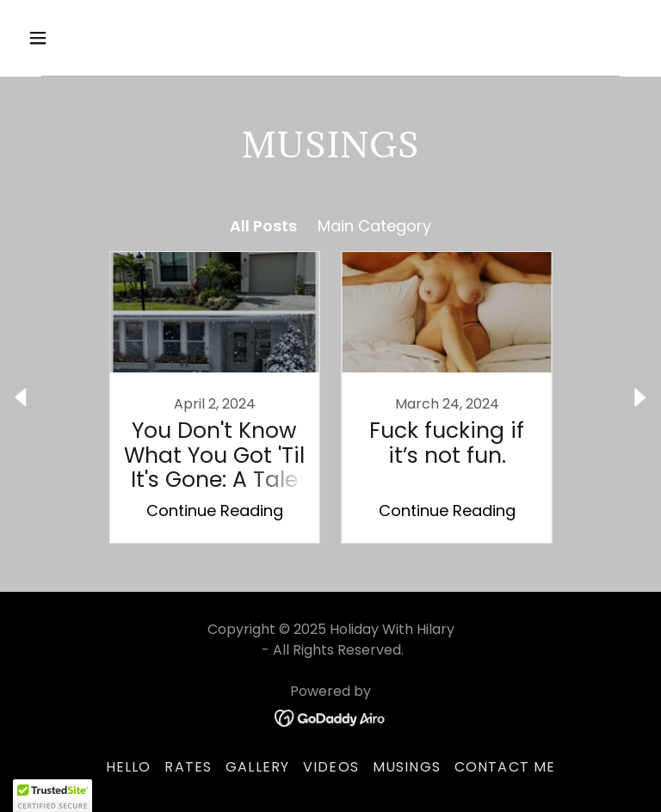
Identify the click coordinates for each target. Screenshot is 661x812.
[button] (92, 38)
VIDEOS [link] (331, 767)
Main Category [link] (374, 226)
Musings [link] (407, 767)
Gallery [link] (257, 767)
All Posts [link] (263, 226)
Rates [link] (188, 767)
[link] (214, 397)
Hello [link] (129, 767)
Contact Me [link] (505, 767)
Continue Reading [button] (215, 511)
